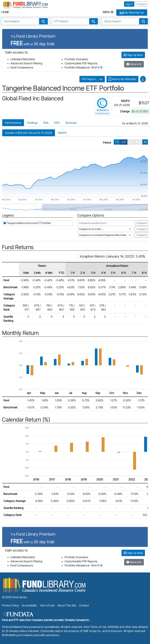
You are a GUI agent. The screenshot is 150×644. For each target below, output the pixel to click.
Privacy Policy (11, 605)
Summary (71, 123)
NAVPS (62, 133)
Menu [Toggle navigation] (108, 12)
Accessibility (29, 605)
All (145, 142)
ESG (57, 123)
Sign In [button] (129, 4)
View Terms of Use (95, 627)
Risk (46, 123)
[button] (43, 21)
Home (5, 12)
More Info (134, 64)
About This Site (67, 605)
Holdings (32, 123)
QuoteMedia (52, 627)
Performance (13, 123)
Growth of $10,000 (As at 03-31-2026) (29, 133)
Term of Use (47, 605)
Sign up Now (133, 55)
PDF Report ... (92, 79)
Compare (141, 223)
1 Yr (117, 142)
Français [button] (141, 4)
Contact (84, 605)
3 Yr (124, 142)
